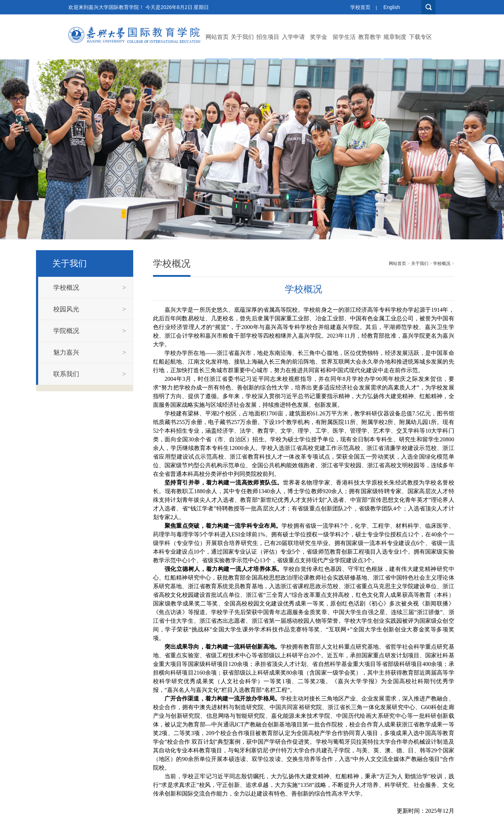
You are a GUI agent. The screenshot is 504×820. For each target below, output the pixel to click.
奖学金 (319, 37)
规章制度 (395, 37)
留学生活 (344, 37)
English (392, 7)
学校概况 (442, 263)
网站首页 (217, 37)
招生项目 (268, 37)
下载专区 (420, 37)
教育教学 (370, 37)
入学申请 (293, 37)
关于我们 (242, 37)
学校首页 (360, 7)
